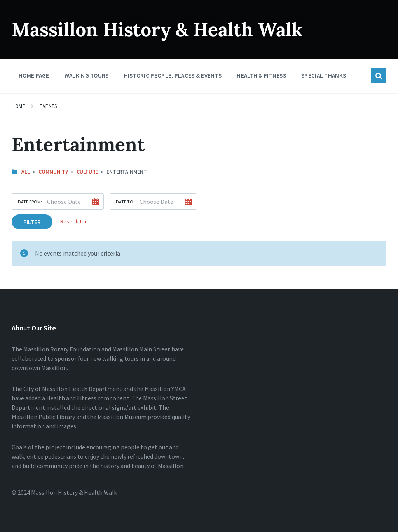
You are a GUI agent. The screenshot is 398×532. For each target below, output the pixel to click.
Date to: (125, 202)
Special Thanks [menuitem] (324, 76)
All (26, 172)
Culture (87, 172)
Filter (32, 222)
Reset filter (73, 221)
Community (53, 172)
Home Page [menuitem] (34, 76)
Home (18, 106)
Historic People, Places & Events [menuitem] (173, 76)
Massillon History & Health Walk (157, 29)
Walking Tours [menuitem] (87, 76)
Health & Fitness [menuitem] (261, 76)
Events (48, 106)
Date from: (30, 202)
